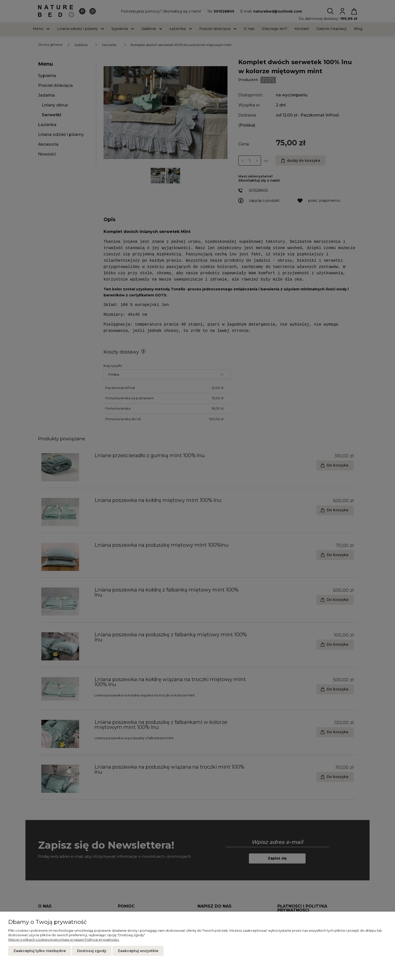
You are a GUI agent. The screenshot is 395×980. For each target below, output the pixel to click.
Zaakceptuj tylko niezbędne (40, 951)
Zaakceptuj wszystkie (138, 951)
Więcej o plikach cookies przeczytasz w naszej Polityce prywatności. (64, 939)
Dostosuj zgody (92, 951)
